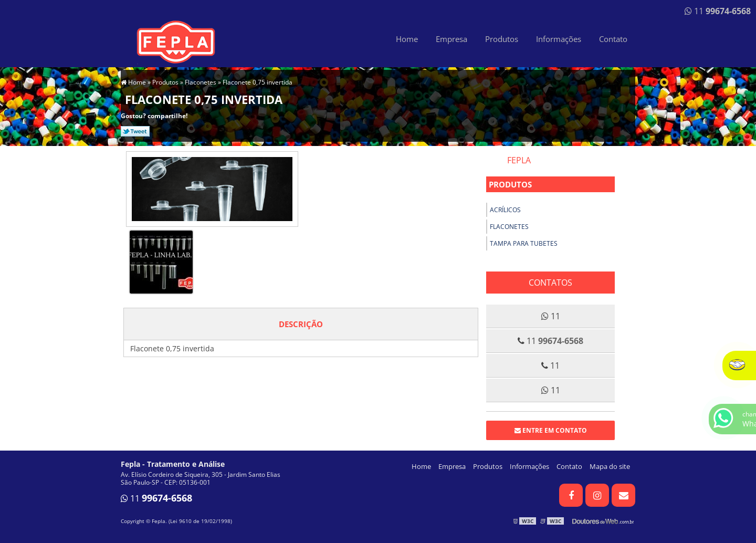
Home (407, 39)
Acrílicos (505, 210)
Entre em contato (551, 430)
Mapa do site (610, 466)
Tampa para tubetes (524, 243)
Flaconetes (509, 227)
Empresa (451, 39)
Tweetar (135, 131)
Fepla (519, 160)
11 (718, 11)
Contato (613, 39)
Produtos (502, 39)
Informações (559, 39)
